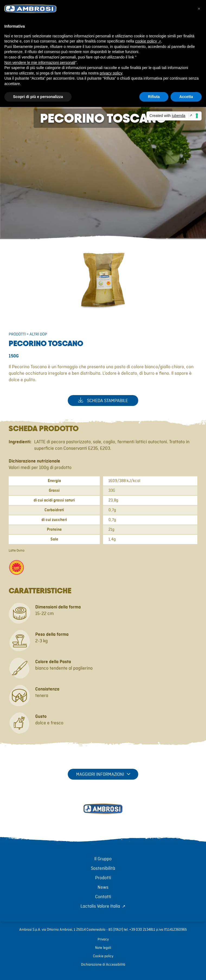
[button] (199, 9)
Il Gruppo (103, 859)
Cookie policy (103, 956)
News (103, 887)
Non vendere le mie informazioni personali (40, 63)
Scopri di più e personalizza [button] (38, 97)
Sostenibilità (103, 868)
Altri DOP (38, 334)
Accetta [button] (186, 97)
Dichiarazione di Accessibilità (103, 965)
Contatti (103, 897)
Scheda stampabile (103, 400)
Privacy (103, 939)
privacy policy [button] (111, 73)
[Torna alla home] (103, 815)
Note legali (103, 948)
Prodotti (17, 334)
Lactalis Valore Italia (100, 906)
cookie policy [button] (146, 41)
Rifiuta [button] (154, 97)
